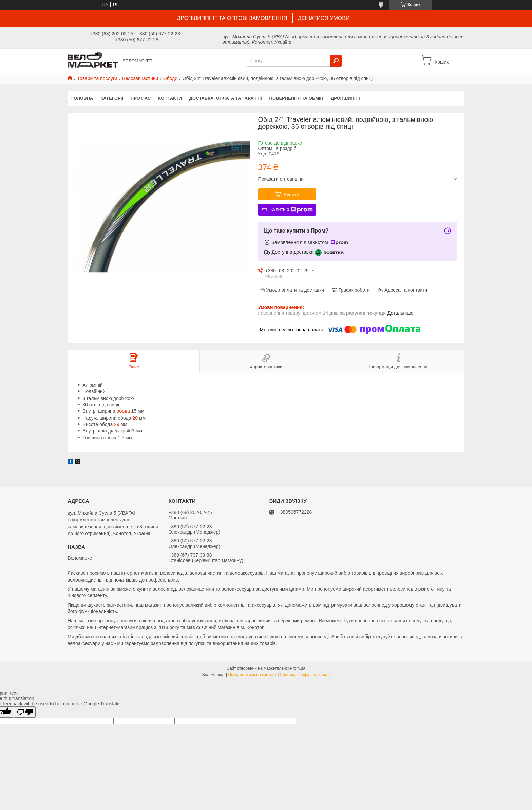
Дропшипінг (346, 98)
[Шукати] (336, 61)
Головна (82, 98)
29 (117, 424)
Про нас (141, 98)
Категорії (112, 98)
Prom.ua (298, 668)
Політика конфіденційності (305, 675)
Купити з (292, 210)
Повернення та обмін (296, 98)
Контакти (170, 98)
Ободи (170, 78)
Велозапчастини (140, 78)
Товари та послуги (97, 78)
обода (123, 411)
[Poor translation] (25, 712)
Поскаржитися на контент (252, 675)
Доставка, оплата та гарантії (226, 98)
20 (135, 418)
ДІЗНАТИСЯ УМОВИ (324, 18)
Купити (292, 195)
